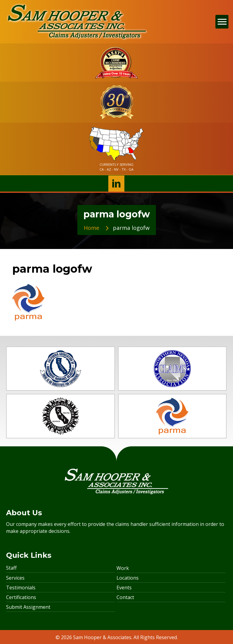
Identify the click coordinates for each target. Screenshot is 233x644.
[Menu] (222, 22)
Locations (128, 578)
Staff (11, 568)
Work (123, 568)
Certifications (21, 597)
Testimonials (21, 588)
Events (124, 588)
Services (15, 578)
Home (91, 228)
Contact (125, 597)
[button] (116, 184)
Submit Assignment (28, 607)
